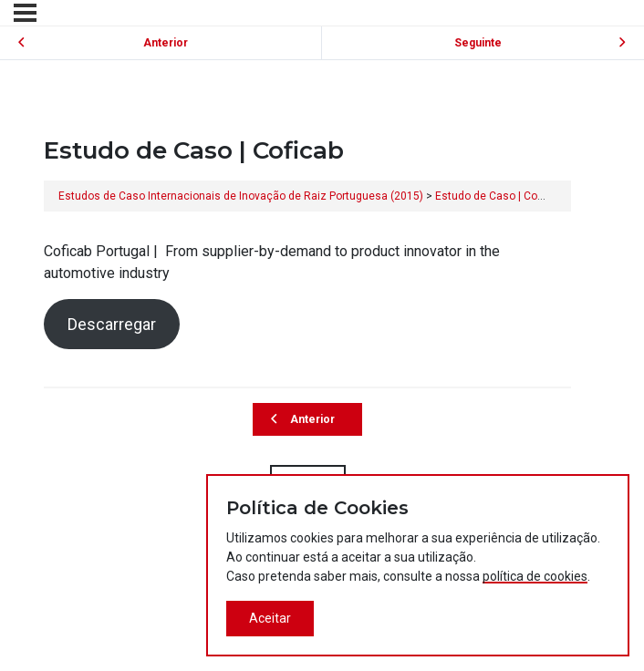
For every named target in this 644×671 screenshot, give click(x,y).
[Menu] (25, 13)
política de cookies (535, 576)
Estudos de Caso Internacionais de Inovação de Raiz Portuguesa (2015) (241, 196)
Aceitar (270, 618)
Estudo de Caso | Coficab (498, 196)
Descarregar (112, 324)
